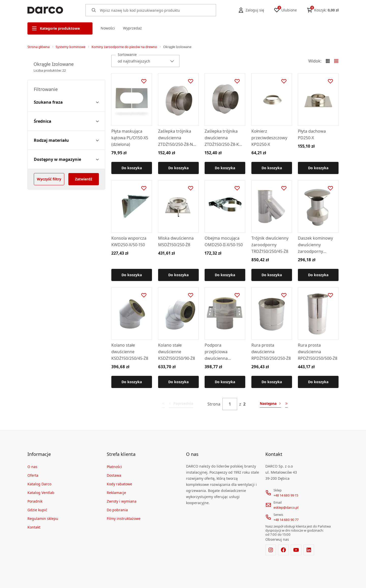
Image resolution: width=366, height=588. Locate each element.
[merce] (71, 580)
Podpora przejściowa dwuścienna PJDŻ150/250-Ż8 (219, 352)
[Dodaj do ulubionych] (144, 81)
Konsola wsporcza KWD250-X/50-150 (129, 241)
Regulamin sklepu (43, 519)
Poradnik (35, 501)
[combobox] (145, 61)
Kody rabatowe (119, 484)
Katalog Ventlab (41, 493)
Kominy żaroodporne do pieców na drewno (124, 47)
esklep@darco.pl (286, 507)
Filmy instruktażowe (124, 519)
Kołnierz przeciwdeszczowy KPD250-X (269, 138)
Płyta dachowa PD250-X (312, 134)
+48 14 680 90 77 (286, 520)
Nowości (108, 28)
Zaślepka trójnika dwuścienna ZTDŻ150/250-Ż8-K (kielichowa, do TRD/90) (222, 138)
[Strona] (230, 404)
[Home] (45, 10)
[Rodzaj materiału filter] (66, 140)
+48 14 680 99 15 (286, 495)
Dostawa (114, 475)
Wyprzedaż (132, 28)
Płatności (114, 467)
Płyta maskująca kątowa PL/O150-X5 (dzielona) (130, 138)
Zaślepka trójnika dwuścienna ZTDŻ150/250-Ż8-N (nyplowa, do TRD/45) (176, 138)
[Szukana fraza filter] (66, 102)
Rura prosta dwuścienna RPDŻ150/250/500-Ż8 (318, 351)
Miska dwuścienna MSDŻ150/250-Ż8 (176, 241)
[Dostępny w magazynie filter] (66, 159)
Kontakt (34, 527)
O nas (32, 467)
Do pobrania (117, 510)
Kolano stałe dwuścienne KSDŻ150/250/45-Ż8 (130, 351)
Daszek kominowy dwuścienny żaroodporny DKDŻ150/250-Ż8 (315, 245)
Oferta (33, 475)
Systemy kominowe (71, 47)
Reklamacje (116, 493)
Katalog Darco (39, 484)
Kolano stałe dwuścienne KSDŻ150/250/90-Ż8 (177, 351)
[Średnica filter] (66, 121)
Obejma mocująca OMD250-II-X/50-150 (224, 241)
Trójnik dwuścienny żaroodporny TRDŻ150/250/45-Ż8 (270, 245)
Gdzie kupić (37, 510)
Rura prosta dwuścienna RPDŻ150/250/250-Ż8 (271, 351)
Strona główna (39, 47)
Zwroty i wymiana (122, 501)
